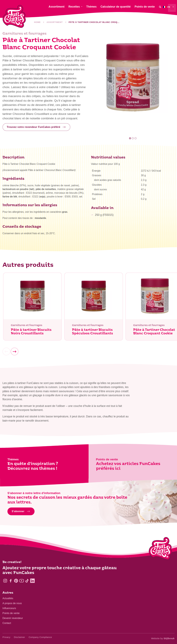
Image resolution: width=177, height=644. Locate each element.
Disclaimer (20, 637)
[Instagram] (5, 581)
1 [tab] (130, 138)
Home (37, 22)
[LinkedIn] (32, 581)
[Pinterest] (16, 581)
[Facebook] (11, 581)
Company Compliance (40, 637)
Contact (7, 623)
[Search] (160, 7)
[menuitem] (169, 7)
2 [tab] (133, 138)
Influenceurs (9, 608)
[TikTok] (27, 581)
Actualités (8, 598)
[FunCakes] (14, 16)
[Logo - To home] (160, 549)
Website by (163, 638)
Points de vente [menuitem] (145, 7)
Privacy (6, 637)
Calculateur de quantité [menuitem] (116, 7)
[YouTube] (22, 581)
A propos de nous (12, 603)
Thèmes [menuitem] (91, 7)
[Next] (14, 352)
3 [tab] (135, 138)
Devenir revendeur (13, 618)
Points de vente (11, 613)
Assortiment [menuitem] (57, 7)
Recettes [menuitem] (74, 7)
